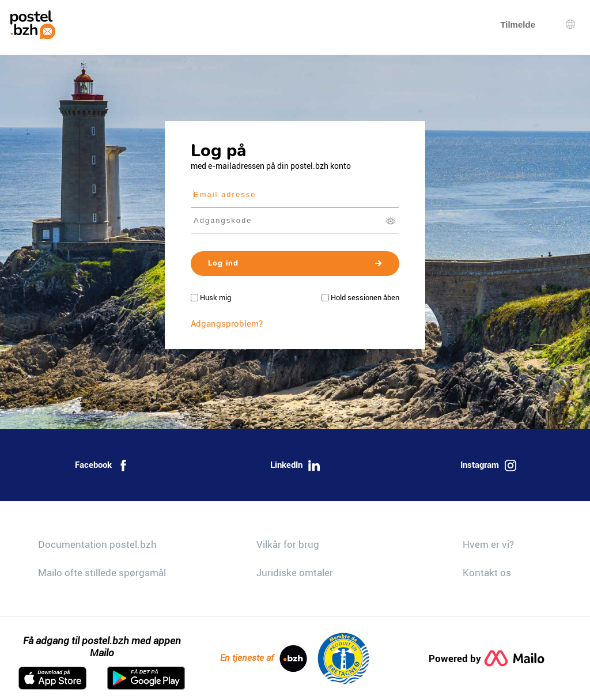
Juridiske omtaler (295, 573)
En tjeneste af (264, 659)
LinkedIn (295, 466)
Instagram (488, 466)
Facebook (102, 466)
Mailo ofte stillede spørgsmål (102, 573)
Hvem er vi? (488, 544)
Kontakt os (487, 573)
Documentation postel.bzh (97, 544)
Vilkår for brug (288, 544)
